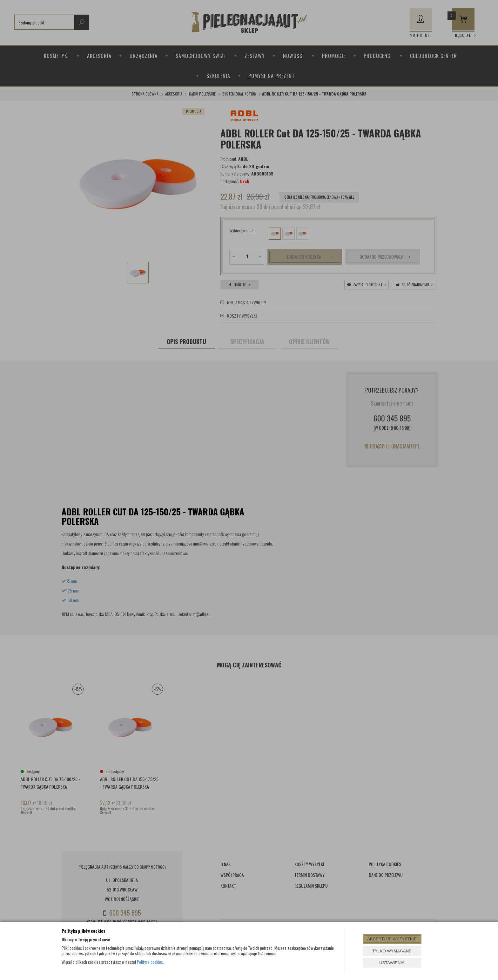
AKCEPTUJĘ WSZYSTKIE (392, 939)
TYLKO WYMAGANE (392, 951)
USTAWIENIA (392, 963)
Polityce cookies (150, 962)
